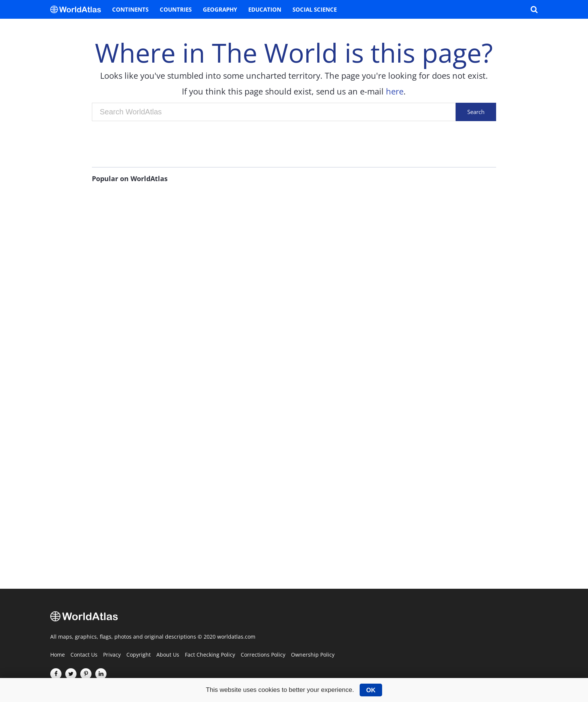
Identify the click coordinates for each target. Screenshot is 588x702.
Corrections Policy (263, 655)
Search (476, 112)
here (395, 91)
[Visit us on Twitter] (71, 674)
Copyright (139, 655)
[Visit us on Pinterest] (86, 674)
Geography (220, 9)
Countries (176, 9)
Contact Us (84, 655)
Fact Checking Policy (210, 655)
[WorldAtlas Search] (534, 9)
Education (265, 9)
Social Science (315, 9)
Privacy (112, 655)
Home (58, 655)
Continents (130, 9)
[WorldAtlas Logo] (78, 9)
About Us (168, 655)
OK (371, 690)
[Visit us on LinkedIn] (101, 674)
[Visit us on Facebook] (56, 674)
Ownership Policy (313, 655)
